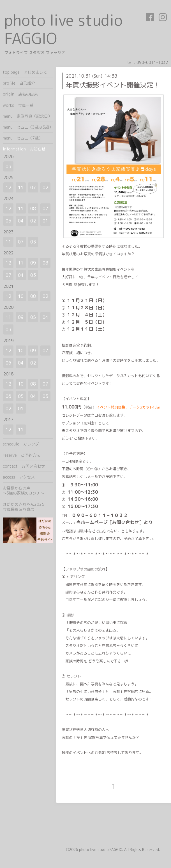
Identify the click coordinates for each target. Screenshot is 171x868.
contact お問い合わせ (24, 466)
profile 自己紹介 (19, 83)
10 (21, 296)
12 (8, 187)
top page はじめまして (25, 72)
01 (45, 221)
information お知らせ (24, 149)
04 (21, 221)
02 (45, 187)
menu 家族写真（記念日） (27, 116)
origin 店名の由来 (20, 94)
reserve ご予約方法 (22, 455)
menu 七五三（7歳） (23, 138)
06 (8, 363)
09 (33, 263)
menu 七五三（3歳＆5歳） (28, 127)
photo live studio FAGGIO (63, 29)
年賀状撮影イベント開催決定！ (113, 85)
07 (33, 187)
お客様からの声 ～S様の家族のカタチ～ (28, 490)
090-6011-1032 (152, 62)
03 (8, 166)
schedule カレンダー (23, 444)
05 (8, 221)
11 (21, 187)
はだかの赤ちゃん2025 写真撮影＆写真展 (28, 507)
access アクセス (19, 477)
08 (33, 208)
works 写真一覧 (18, 105)
